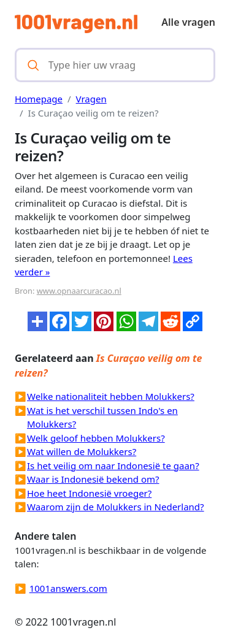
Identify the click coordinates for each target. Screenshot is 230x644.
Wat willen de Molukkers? (82, 451)
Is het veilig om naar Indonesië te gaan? (113, 466)
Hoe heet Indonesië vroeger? (89, 493)
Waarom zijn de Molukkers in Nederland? (116, 507)
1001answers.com (68, 588)
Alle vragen (188, 22)
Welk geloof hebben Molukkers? (96, 438)
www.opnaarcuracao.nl (79, 291)
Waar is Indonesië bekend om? (93, 479)
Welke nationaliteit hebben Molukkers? (111, 396)
